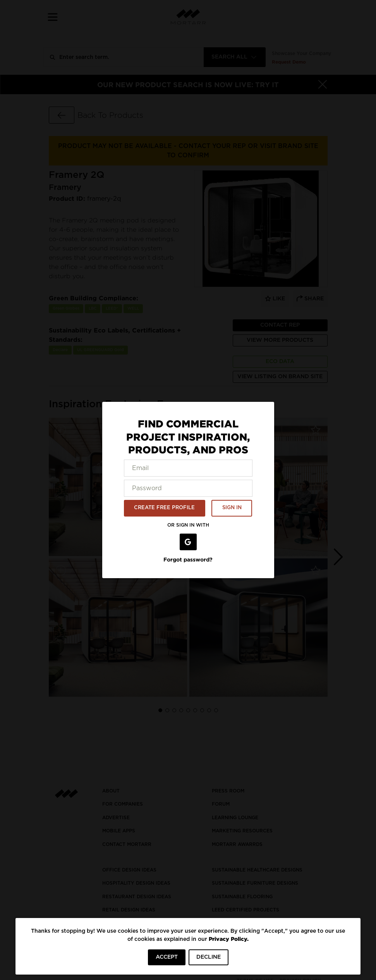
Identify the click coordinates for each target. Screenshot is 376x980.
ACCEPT (167, 957)
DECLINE (209, 957)
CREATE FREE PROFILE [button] (164, 508)
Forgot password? (188, 559)
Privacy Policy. (229, 939)
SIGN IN (232, 508)
